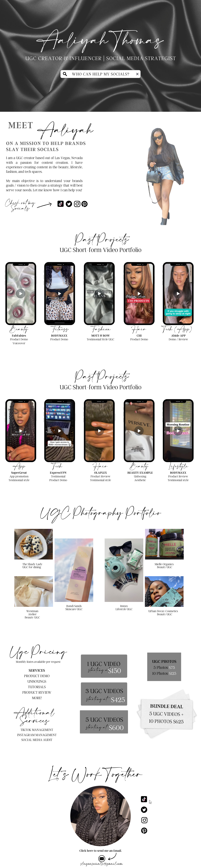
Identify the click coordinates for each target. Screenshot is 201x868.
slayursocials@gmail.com (102, 864)
